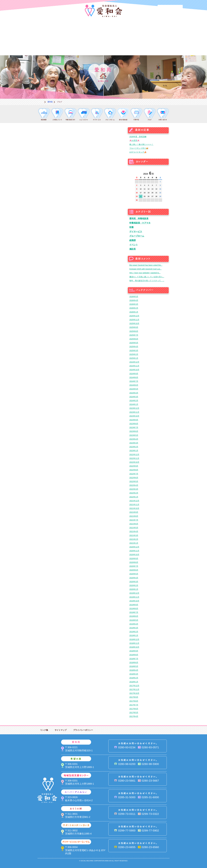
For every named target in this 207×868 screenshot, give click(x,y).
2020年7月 (134, 566)
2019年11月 (134, 597)
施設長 (133, 249)
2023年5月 (134, 435)
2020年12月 (134, 547)
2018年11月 (134, 643)
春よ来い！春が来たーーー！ (141, 144)
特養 (131, 227)
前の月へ (137, 172)
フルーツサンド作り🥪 (139, 148)
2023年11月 (134, 412)
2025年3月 (134, 351)
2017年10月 (134, 693)
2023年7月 (134, 427)
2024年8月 (134, 377)
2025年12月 (134, 316)
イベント (134, 245)
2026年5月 (134, 297)
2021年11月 (134, 505)
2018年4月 (134, 670)
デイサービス (136, 231)
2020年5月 (134, 574)
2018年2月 (134, 678)
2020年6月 (134, 570)
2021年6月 (134, 524)
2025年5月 (134, 343)
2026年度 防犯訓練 (138, 137)
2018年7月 (134, 659)
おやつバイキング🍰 (138, 152)
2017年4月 (134, 716)
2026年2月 (134, 308)
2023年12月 (134, 408)
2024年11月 (134, 366)
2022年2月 (134, 493)
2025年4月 (134, 347)
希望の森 (90, 28)
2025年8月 (134, 331)
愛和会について (37, 28)
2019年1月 (134, 635)
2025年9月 (134, 327)
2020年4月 (134, 578)
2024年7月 (134, 381)
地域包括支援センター (117, 28)
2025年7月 (134, 335)
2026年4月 (134, 300)
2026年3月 (134, 304)
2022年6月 (134, 478)
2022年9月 (134, 466)
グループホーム (137, 236)
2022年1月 (134, 497)
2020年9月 (134, 559)
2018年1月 (134, 682)
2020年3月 (134, 582)
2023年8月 (134, 424)
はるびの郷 (90, 46)
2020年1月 (134, 589)
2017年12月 (134, 686)
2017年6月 (134, 709)
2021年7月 (134, 520)
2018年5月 (134, 666)
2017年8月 (134, 701)
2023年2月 (134, 447)
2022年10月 (134, 462)
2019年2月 (134, 632)
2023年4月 (134, 439)
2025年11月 (134, 320)
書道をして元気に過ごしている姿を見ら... (147, 277)
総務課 (133, 240)
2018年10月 (134, 647)
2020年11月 (134, 551)
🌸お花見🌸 (134, 140)
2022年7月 (134, 474)
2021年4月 (134, 531)
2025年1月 (134, 358)
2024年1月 (134, 404)
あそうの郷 (170, 28)
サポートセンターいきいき (37, 46)
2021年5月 (134, 528)
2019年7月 (134, 612)
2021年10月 (134, 508)
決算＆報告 (117, 46)
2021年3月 (134, 535)
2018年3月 (134, 674)
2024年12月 (134, 362)
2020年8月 (134, 562)
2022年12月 (134, 455)
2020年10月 (134, 555)
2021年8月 (134, 516)
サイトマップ (61, 730)
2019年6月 (134, 616)
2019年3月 (134, 628)
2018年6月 (134, 663)
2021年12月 (134, 501)
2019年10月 (134, 601)
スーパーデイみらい (143, 28)
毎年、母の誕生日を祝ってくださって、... (147, 281)
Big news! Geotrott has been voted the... (146, 265)
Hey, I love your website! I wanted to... (145, 273)
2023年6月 (134, 431)
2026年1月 (134, 312)
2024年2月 (134, 401)
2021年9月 (134, 512)
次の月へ (160, 172)
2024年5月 (134, 389)
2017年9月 (134, 697)
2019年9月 (134, 605)
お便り (143, 46)
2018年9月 (134, 651)
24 (141, 196)
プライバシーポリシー (83, 730)
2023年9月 (134, 420)
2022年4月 (134, 485)
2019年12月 (134, 593)
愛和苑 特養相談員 (139, 218)
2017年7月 (134, 705)
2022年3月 (134, 489)
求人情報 (170, 46)
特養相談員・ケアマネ (140, 223)
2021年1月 (134, 543)
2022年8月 (134, 470)
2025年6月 (134, 339)
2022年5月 (134, 481)
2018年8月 (134, 655)
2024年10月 (134, 370)
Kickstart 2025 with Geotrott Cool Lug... (145, 269)
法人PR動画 (170, 9)
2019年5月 (134, 620)
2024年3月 (134, 397)
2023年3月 (134, 443)
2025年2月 (134, 354)
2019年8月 (134, 609)
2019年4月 (134, 624)
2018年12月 (134, 639)
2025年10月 (134, 323)
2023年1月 (134, 451)
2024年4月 (134, 393)
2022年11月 (134, 458)
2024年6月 (134, 385)
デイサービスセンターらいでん (64, 46)
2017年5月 (134, 713)
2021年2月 (134, 539)
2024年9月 (134, 374)
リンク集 (44, 730)
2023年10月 (134, 416)
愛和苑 (64, 28)
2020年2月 (134, 585)
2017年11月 (134, 689)
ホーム (41, 102)
